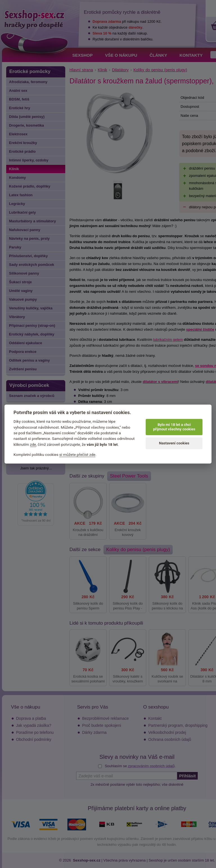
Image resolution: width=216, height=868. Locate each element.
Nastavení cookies (174, 443)
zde (33, 444)
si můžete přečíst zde (77, 455)
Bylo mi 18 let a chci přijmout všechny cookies (174, 427)
